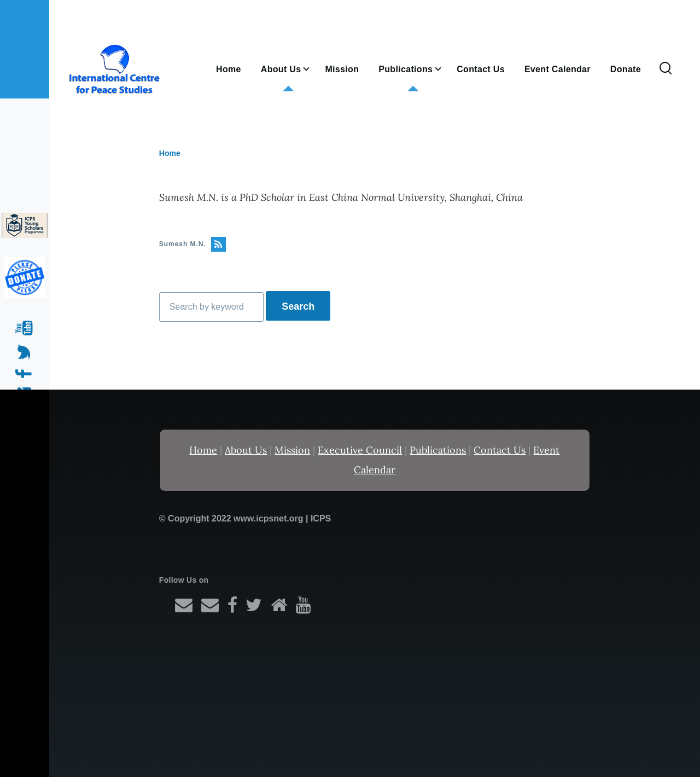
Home (170, 153)
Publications (438, 450)
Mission (292, 450)
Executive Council (360, 450)
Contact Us (500, 450)
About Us (246, 450)
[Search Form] (666, 69)
